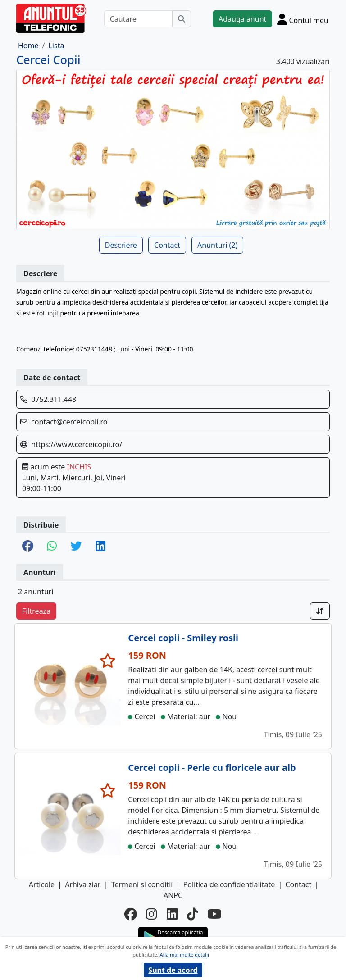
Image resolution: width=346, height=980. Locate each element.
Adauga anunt (242, 19)
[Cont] (303, 19)
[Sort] (320, 611)
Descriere (121, 245)
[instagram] (152, 914)
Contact (167, 245)
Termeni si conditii (142, 884)
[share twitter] (76, 547)
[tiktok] (193, 914)
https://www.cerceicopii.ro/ (77, 444)
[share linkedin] (100, 547)
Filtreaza (36, 611)
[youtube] (214, 914)
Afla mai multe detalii (184, 955)
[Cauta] (182, 19)
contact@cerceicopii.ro (69, 422)
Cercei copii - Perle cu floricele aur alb (212, 768)
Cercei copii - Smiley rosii (183, 638)
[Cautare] (138, 19)
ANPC (173, 895)
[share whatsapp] (52, 547)
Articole (42, 884)
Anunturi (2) (217, 245)
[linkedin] (172, 914)
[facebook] (131, 914)
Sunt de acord (173, 970)
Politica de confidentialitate (229, 884)
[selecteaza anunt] (108, 661)
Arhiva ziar (83, 884)
